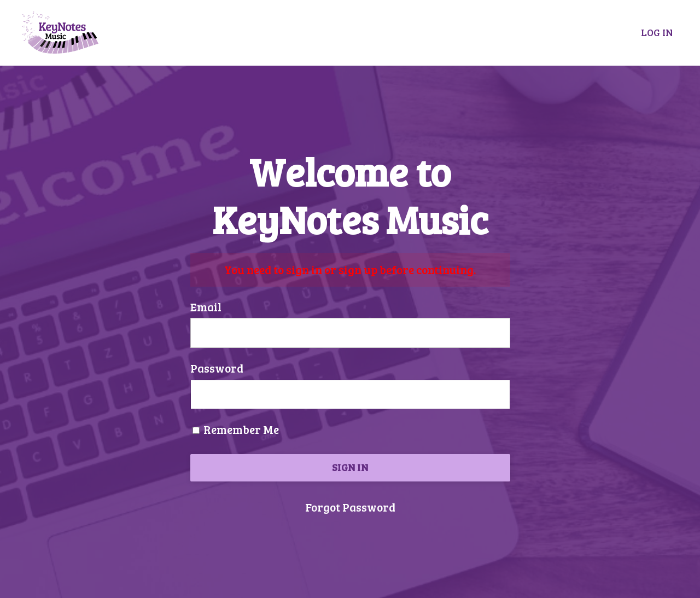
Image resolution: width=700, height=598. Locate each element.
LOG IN (657, 32)
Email (206, 307)
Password (217, 368)
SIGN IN (350, 467)
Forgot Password (350, 507)
